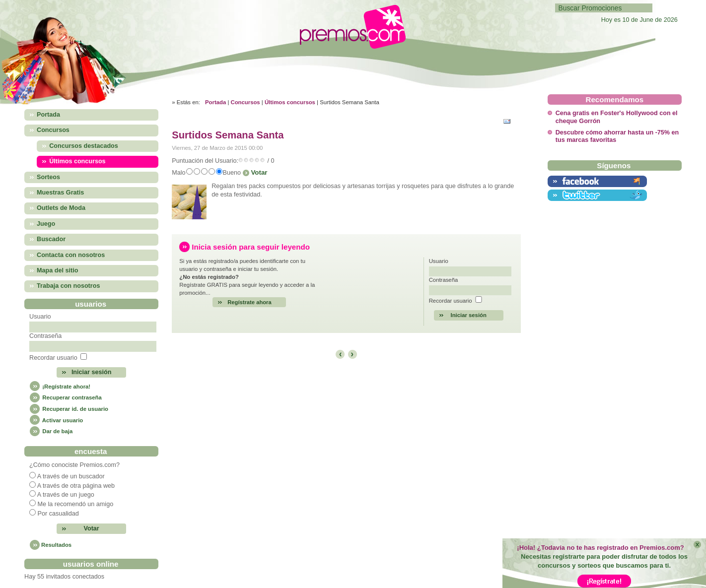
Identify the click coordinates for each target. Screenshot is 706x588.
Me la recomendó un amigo (76, 504)
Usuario (40, 317)
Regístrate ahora (249, 302)
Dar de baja (51, 431)
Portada (215, 102)
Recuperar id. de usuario (69, 409)
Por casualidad (58, 514)
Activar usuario (56, 420)
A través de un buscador (71, 476)
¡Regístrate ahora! (60, 387)
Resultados (56, 545)
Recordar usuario (53, 358)
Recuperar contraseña (66, 397)
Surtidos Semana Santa (228, 135)
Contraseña (45, 336)
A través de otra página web (76, 486)
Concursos (246, 102)
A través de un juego (66, 495)
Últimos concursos (290, 102)
